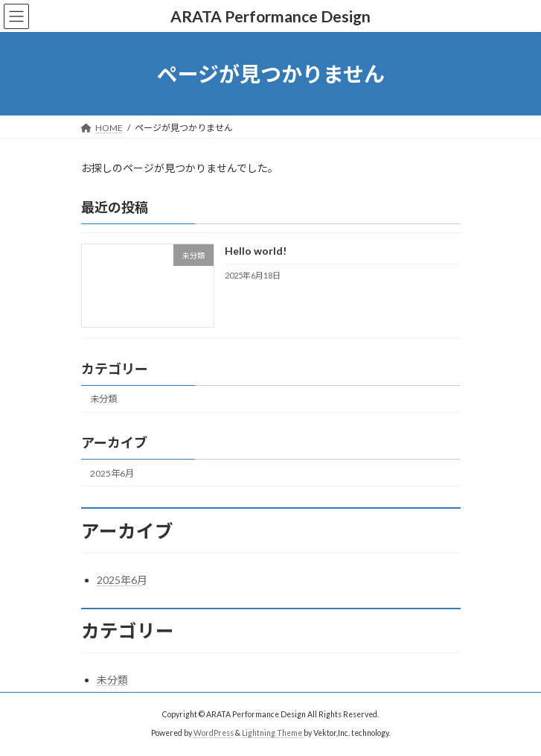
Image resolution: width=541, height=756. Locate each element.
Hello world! (255, 251)
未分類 (103, 400)
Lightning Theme (272, 733)
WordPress (214, 733)
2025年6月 (112, 473)
